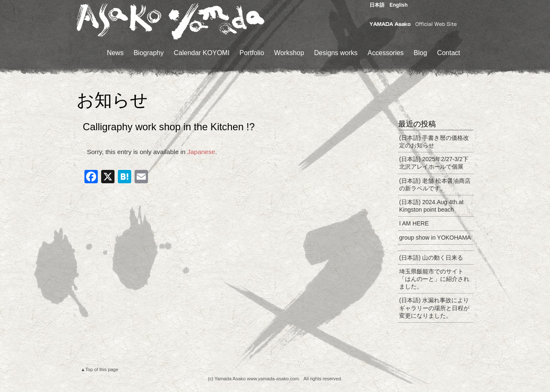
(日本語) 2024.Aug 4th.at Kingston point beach (431, 206)
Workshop (289, 53)
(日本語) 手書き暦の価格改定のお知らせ (434, 142)
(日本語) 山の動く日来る (431, 258)
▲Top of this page (99, 369)
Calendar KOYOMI (202, 53)
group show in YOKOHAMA (435, 238)
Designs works (336, 53)
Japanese (201, 152)
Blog (420, 53)
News (115, 53)
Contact (449, 53)
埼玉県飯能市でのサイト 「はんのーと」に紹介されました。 (434, 279)
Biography (149, 53)
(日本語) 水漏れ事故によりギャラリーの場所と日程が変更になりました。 (434, 308)
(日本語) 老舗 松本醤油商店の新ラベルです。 (435, 185)
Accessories (386, 53)
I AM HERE (414, 223)
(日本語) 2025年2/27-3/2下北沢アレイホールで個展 (434, 163)
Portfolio (252, 53)
